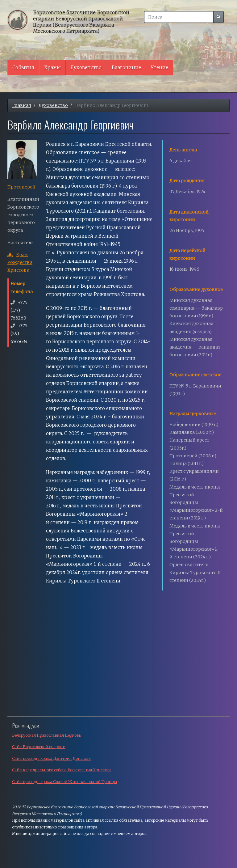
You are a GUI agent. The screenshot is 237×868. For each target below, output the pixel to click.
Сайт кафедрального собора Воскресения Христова (62, 770)
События (23, 68)
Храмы (52, 68)
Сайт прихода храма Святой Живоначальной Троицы (64, 782)
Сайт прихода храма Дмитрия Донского (52, 758)
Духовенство (86, 68)
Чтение (160, 68)
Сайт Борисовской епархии (39, 747)
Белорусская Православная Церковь (46, 735)
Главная (22, 105)
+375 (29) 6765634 (19, 333)
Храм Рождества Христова (20, 262)
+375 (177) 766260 (19, 310)
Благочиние (126, 68)
